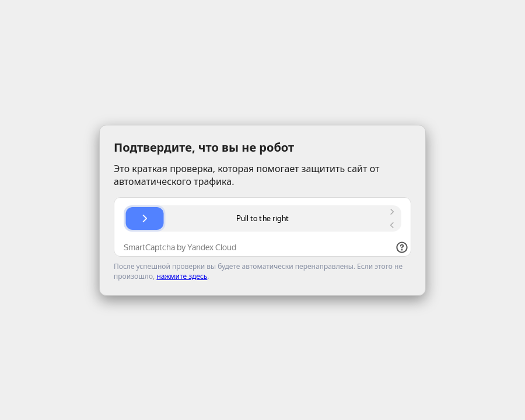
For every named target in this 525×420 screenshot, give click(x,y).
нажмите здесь (182, 276)
